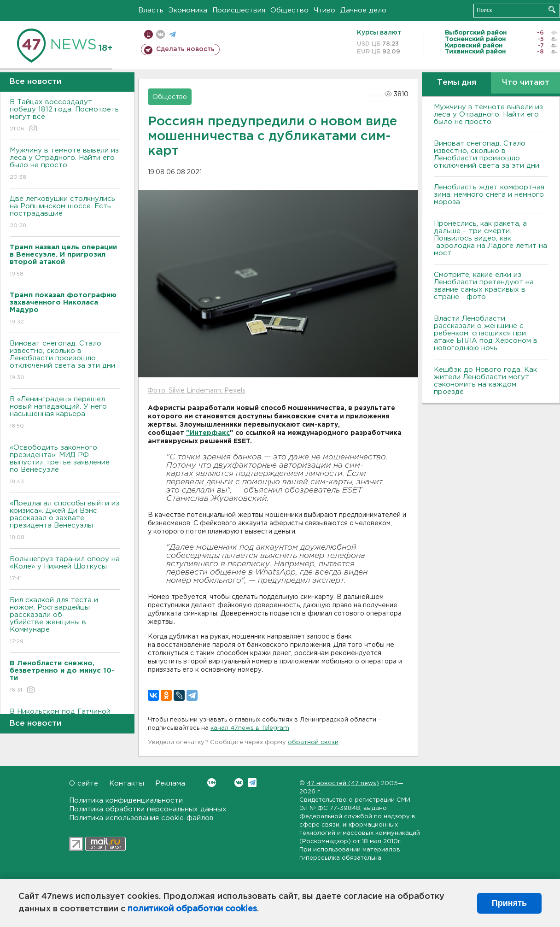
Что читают (526, 83)
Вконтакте (212, 783)
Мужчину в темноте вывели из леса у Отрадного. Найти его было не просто (65, 164)
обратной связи (313, 742)
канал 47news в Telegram (250, 728)
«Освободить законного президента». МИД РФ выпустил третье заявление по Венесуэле (65, 465)
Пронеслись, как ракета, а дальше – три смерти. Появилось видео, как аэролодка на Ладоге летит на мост (490, 238)
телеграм (172, 34)
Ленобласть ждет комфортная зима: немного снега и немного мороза (489, 195)
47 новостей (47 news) (343, 783)
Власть (151, 10)
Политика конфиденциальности (126, 801)
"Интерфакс (208, 433)
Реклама (170, 783)
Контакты (127, 783)
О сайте (84, 783)
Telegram (252, 783)
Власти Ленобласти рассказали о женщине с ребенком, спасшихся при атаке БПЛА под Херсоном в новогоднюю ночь (486, 333)
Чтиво (324, 10)
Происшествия (239, 10)
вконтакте (160, 34)
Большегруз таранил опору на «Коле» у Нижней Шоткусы (65, 569)
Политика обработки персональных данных (148, 809)
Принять (509, 903)
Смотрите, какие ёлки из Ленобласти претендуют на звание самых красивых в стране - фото (484, 286)
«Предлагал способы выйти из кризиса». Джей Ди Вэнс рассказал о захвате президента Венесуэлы (65, 521)
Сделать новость (185, 49)
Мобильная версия (149, 34)
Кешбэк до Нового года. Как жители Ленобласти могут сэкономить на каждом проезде (485, 381)
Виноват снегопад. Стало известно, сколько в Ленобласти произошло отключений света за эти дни (65, 361)
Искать (552, 9)
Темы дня (457, 83)
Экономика (188, 10)
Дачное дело (363, 10)
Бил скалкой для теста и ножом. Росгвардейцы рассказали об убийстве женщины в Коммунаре (65, 621)
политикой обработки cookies (192, 909)
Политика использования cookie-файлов (141, 818)
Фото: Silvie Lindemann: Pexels (196, 391)
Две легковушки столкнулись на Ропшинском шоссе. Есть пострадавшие (65, 213)
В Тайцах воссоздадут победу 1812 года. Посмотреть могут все (65, 116)
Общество (289, 10)
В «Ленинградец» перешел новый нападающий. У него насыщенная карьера (65, 413)
